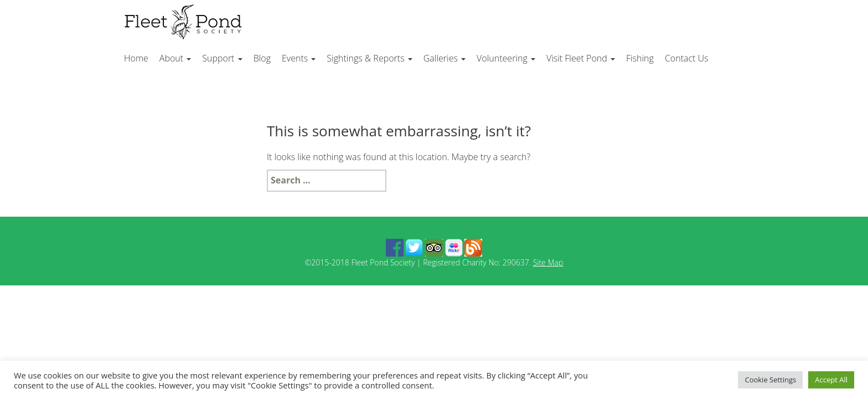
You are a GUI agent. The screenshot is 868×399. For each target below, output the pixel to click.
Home (136, 58)
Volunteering (506, 58)
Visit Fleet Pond (581, 58)
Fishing (640, 58)
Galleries (445, 58)
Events (299, 58)
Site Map (548, 262)
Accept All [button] (831, 380)
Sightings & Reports (369, 58)
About (175, 58)
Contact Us (687, 58)
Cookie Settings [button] (770, 380)
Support (222, 58)
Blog (262, 58)
